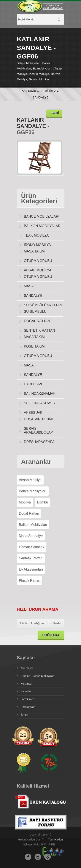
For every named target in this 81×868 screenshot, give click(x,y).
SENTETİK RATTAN (40, 330)
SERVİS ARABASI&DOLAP (38, 430)
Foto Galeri (28, 699)
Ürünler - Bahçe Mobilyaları (37, 676)
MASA (29, 286)
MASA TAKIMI (35, 251)
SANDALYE (41, 97)
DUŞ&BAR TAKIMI (38, 419)
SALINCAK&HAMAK (40, 394)
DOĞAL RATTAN (37, 321)
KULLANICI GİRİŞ (44, 845)
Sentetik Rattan (31, 558)
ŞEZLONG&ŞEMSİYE (41, 403)
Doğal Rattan (29, 513)
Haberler (26, 692)
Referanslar (28, 707)
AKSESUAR (33, 413)
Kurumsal (26, 684)
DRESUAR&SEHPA (39, 442)
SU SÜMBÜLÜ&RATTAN (43, 305)
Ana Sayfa (29, 91)
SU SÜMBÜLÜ (35, 312)
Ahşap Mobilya (30, 480)
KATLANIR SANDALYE (31, 123)
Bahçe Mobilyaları (33, 491)
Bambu (43, 502)
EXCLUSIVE (34, 384)
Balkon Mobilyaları (33, 525)
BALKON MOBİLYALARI (43, 226)
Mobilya (25, 502)
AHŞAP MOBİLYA (38, 270)
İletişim (25, 715)
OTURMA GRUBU (38, 261)
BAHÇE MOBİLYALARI (42, 216)
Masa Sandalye (31, 536)
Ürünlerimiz (48, 91)
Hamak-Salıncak (32, 547)
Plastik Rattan (30, 581)
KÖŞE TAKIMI (35, 346)
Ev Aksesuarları (31, 569)
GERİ (54, 113)
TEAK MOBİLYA (36, 235)
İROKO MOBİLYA (37, 245)
